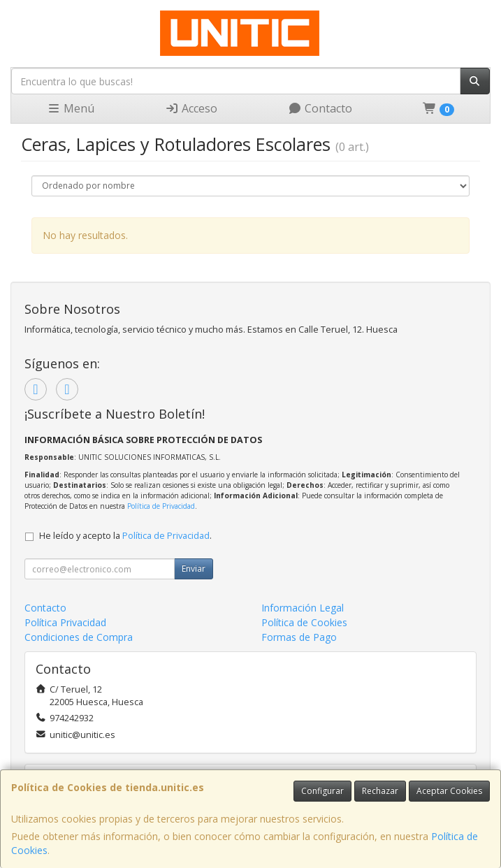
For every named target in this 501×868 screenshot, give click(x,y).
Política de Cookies (304, 622)
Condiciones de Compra (79, 637)
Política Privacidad (65, 622)
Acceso (191, 108)
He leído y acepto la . (125, 536)
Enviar (194, 569)
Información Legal (303, 608)
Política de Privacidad (161, 506)
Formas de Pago (299, 637)
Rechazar (380, 791)
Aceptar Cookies (449, 791)
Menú (71, 108)
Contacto (320, 108)
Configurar (322, 791)
